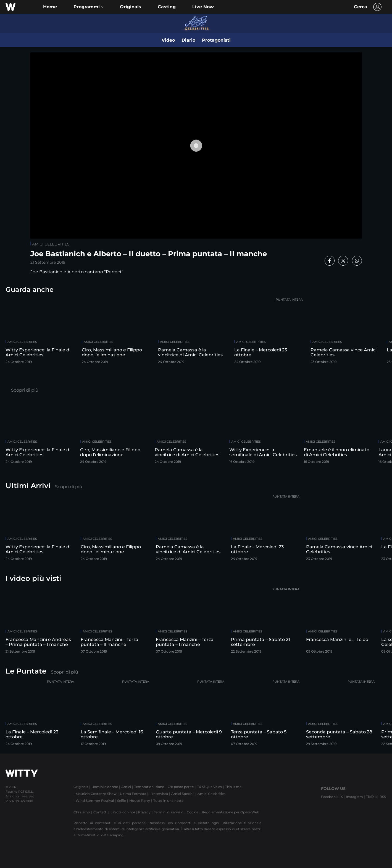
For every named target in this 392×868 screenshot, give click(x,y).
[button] (88, 7)
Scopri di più (25, 390)
